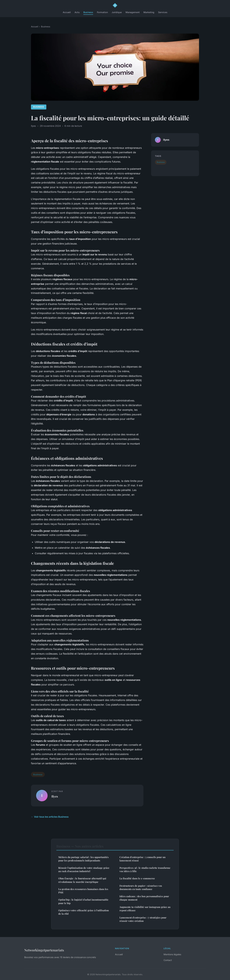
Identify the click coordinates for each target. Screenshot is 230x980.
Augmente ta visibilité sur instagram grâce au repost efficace (145, 909)
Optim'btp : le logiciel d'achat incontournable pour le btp (83, 901)
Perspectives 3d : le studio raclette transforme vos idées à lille (145, 869)
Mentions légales (172, 954)
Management (133, 12)
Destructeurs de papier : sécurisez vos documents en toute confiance (141, 887)
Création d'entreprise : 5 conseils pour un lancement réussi (142, 859)
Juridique (117, 12)
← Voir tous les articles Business (50, 817)
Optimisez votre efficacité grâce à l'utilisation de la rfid (84, 912)
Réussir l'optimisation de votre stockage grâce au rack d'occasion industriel (84, 869)
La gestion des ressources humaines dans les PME (83, 891)
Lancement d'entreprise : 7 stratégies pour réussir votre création (143, 919)
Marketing (149, 12)
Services (163, 12)
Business (88, 12)
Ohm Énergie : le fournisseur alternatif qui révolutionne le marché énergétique (82, 880)
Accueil (67, 12)
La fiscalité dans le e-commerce (137, 878)
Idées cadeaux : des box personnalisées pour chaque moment (144, 898)
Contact (168, 960)
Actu (77, 12)
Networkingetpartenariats (44, 950)
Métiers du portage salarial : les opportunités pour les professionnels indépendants (83, 859)
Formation (102, 12)
